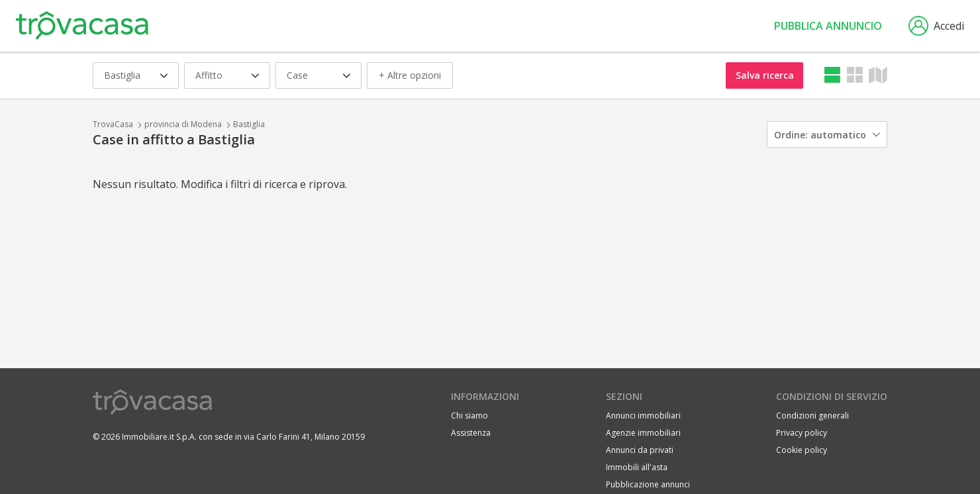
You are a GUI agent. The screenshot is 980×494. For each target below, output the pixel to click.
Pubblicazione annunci (648, 484)
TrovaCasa (113, 124)
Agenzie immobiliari (643, 433)
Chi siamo (469, 416)
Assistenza (471, 433)
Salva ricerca (765, 75)
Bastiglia (249, 124)
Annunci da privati (640, 450)
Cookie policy (802, 450)
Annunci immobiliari (643, 416)
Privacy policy (802, 433)
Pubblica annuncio (828, 26)
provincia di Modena (183, 124)
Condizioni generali (812, 416)
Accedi (936, 26)
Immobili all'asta (637, 467)
